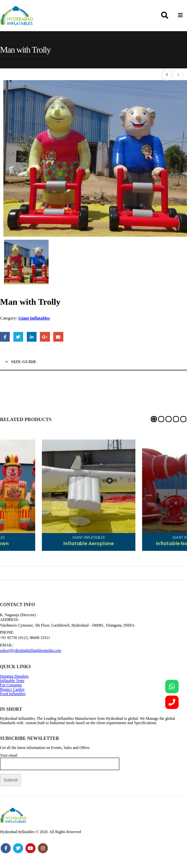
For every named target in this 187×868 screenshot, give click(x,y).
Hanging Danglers (14, 676)
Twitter (18, 337)
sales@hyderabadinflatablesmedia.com (30, 651)
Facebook (5, 337)
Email (58, 337)
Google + (45, 337)
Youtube (30, 848)
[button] (154, 419)
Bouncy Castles (12, 689)
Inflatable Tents (12, 681)
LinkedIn (32, 337)
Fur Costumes (11, 685)
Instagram (43, 848)
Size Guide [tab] (24, 362)
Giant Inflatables (34, 318)
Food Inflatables (13, 694)
